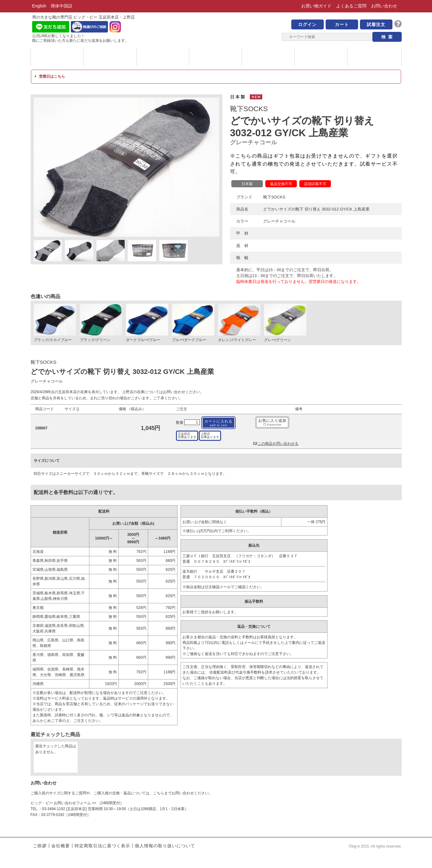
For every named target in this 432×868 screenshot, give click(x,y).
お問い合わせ (384, 6)
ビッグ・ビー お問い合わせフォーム (61, 803)
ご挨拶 (40, 846)
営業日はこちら (50, 76)
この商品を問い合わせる (276, 444)
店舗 (321, 57)
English (39, 6)
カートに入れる (218, 423)
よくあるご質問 (351, 6)
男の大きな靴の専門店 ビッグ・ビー (216, 28)
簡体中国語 (62, 6)
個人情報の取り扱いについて (165, 846)
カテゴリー (110, 57)
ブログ (374, 57)
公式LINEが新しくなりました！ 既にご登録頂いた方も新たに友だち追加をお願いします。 (80, 38)
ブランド (57, 57)
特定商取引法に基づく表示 (102, 846)
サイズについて (268, 57)
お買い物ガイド (316, 6)
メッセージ (163, 57)
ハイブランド (215, 57)
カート (342, 24)
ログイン (307, 24)
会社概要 (61, 846)
